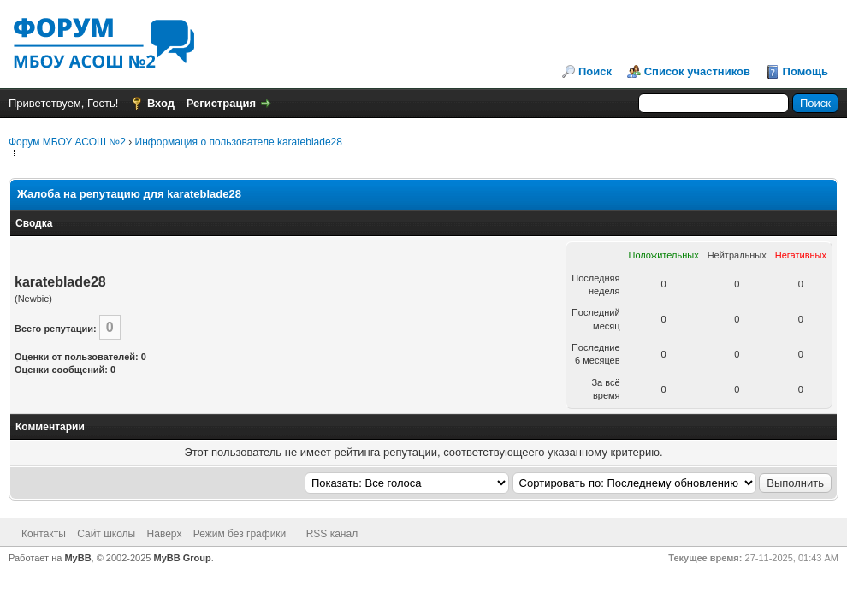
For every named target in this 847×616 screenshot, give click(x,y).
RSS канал (332, 534)
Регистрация (221, 103)
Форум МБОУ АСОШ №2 (67, 142)
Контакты (44, 534)
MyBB (77, 558)
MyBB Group (183, 558)
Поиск (595, 71)
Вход (161, 103)
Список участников (697, 71)
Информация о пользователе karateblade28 (239, 142)
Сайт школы (106, 534)
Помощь (806, 71)
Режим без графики (240, 534)
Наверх (165, 534)
